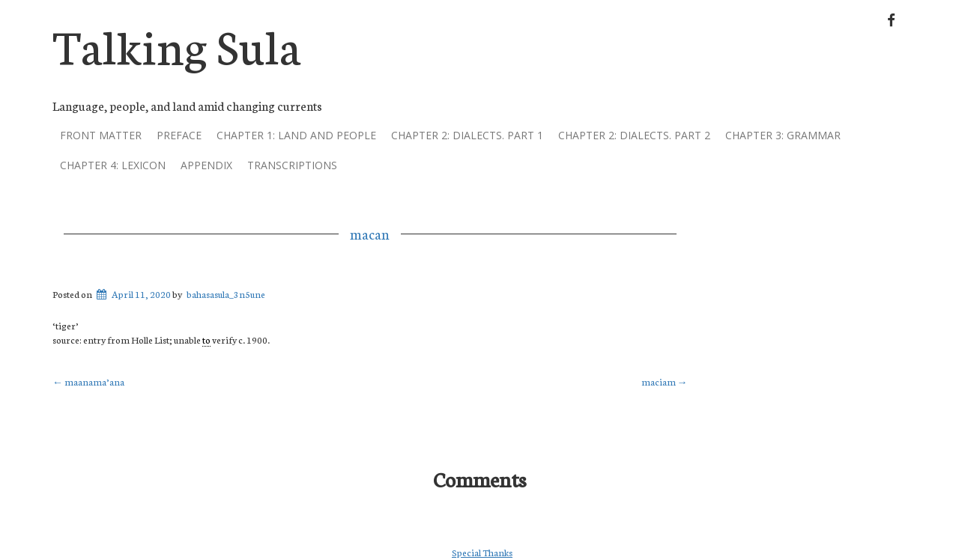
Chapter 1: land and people (296, 135)
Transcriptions (292, 165)
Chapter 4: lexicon (113, 165)
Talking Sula (177, 44)
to (206, 340)
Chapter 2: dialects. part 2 (634, 135)
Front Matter (101, 135)
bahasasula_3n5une (226, 294)
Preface (179, 135)
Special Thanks (482, 552)
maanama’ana (88, 381)
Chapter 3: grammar (783, 135)
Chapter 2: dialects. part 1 (467, 135)
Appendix (206, 165)
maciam (665, 381)
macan (370, 234)
